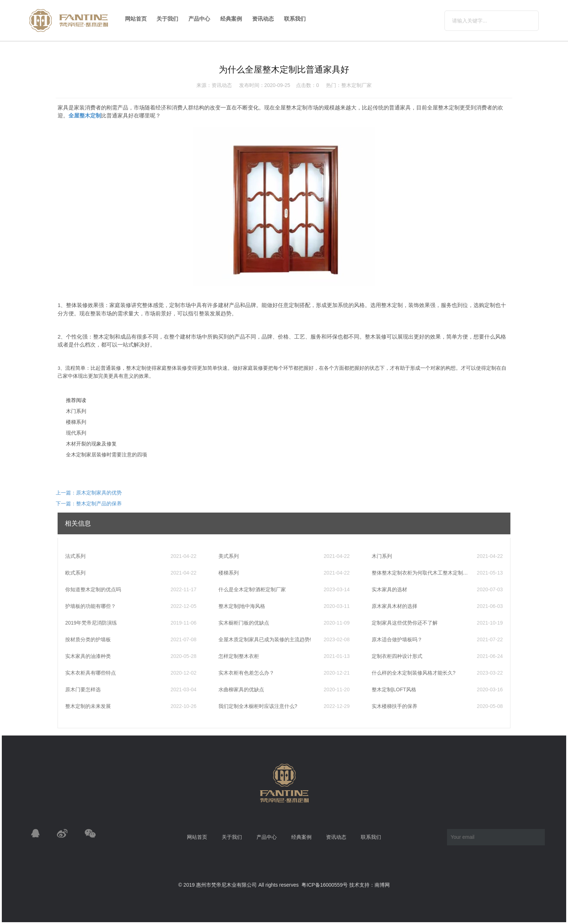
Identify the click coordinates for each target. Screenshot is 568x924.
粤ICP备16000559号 (325, 885)
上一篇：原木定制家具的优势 (89, 493)
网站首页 (136, 19)
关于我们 (167, 19)
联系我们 (295, 19)
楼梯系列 (76, 422)
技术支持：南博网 (369, 885)
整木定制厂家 (356, 85)
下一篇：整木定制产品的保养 (89, 504)
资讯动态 (263, 19)
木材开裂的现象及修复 (91, 444)
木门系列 (76, 411)
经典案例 (231, 19)
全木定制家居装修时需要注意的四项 (106, 455)
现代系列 (76, 433)
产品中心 (199, 19)
